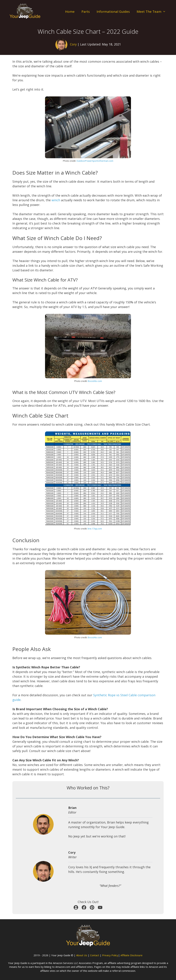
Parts (86, 12)
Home (70, 12)
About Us (82, 955)
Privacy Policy (110, 955)
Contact (95, 955)
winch (56, 200)
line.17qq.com (95, 529)
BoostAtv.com (95, 381)
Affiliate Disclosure (131, 955)
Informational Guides (113, 12)
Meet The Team (153, 12)
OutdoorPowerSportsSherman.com (95, 161)
